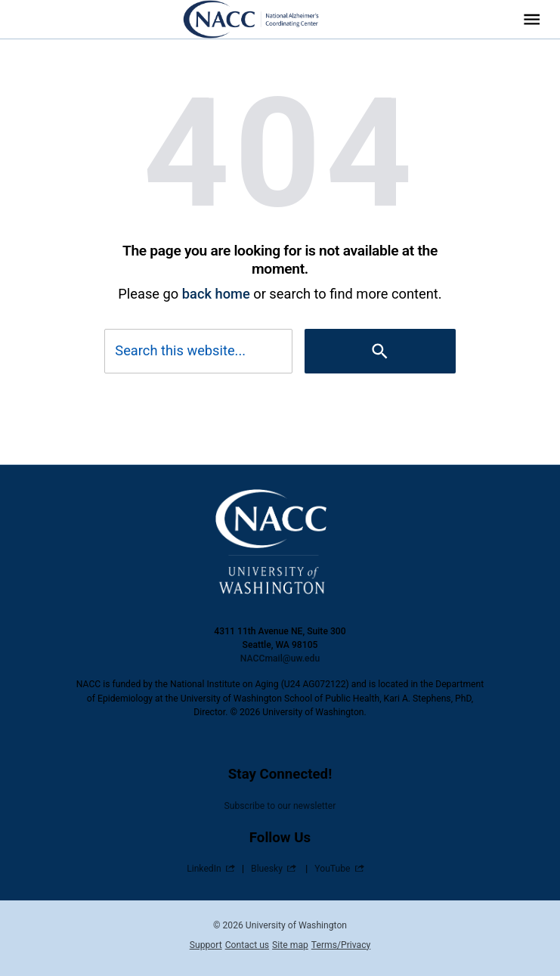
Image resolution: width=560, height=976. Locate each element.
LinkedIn (204, 869)
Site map (290, 945)
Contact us (247, 945)
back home (216, 294)
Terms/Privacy (341, 945)
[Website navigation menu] (532, 19)
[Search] (380, 351)
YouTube (332, 869)
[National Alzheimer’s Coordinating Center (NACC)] (261, 19)
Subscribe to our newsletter (280, 806)
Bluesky (267, 869)
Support (206, 945)
